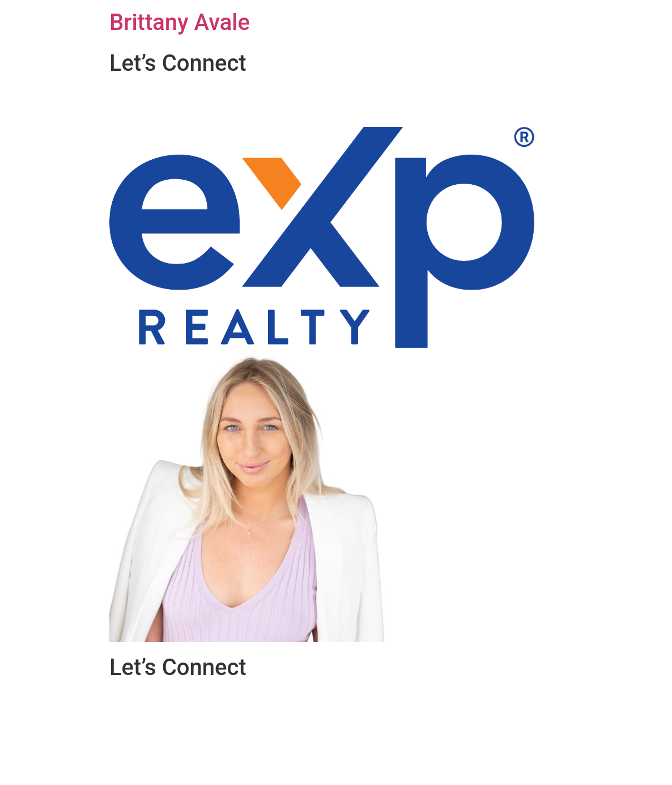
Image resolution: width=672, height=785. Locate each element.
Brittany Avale (180, 22)
